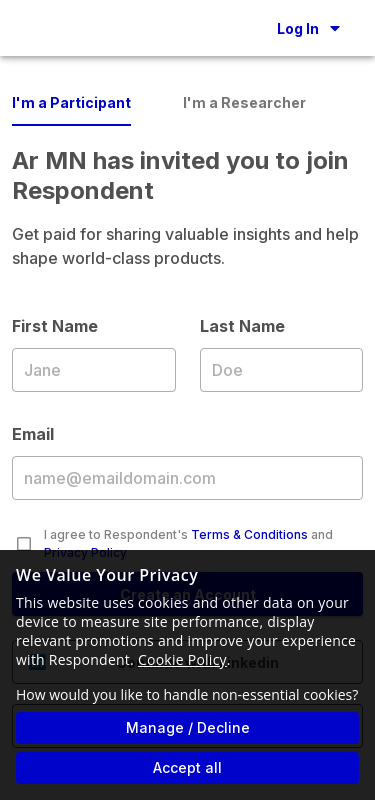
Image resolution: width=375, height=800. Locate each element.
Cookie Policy (182, 659)
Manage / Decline (188, 727)
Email (187, 477)
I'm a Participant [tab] (71, 102)
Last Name (282, 369)
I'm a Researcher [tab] (244, 102)
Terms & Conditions (249, 534)
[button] (308, 28)
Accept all (187, 767)
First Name (94, 369)
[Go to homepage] (32, 28)
